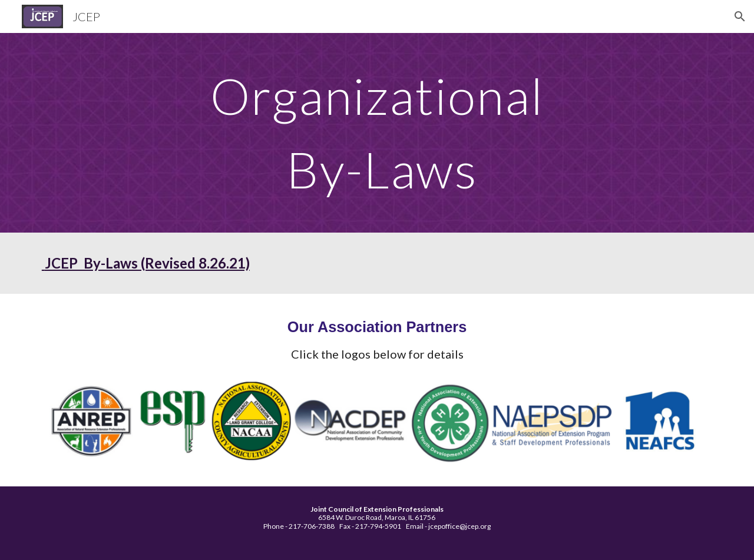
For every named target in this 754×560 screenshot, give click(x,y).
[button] (740, 16)
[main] (377, 133)
